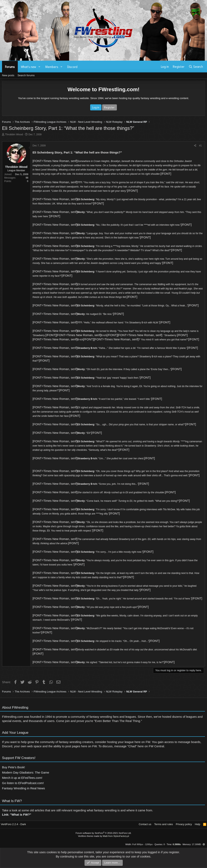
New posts (8, 75)
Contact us (145, 824)
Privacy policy (184, 824)
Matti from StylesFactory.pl (116, 836)
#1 (200, 146)
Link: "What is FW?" (17, 817)
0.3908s (177, 844)
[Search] (196, 67)
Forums (10, 67)
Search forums (26, 75)
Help (198, 824)
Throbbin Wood (14, 134)
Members (52, 67)
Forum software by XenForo (103, 833)
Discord (72, 67)
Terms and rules (164, 824)
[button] (39, 67)
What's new (29, 67)
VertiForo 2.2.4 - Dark (13, 824)
